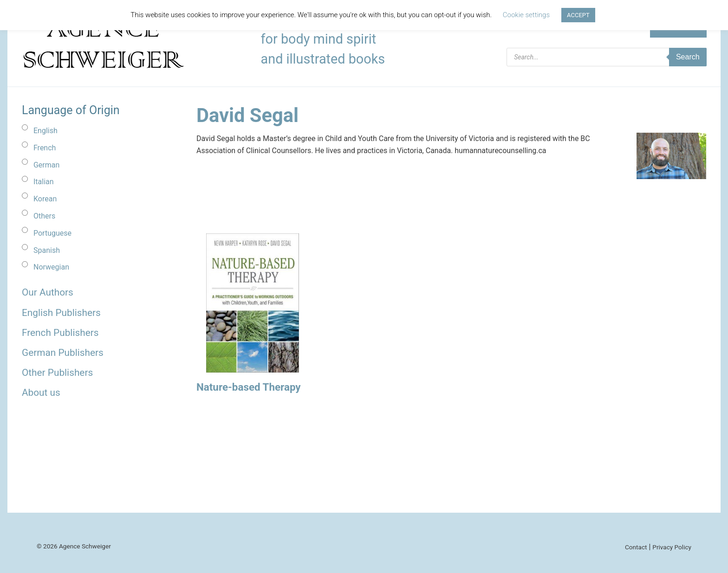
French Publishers (60, 333)
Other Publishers (57, 373)
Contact (636, 547)
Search (688, 57)
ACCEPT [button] (578, 15)
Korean (45, 199)
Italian (44, 182)
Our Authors (48, 292)
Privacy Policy (672, 547)
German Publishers (63, 353)
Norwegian (51, 267)
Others (44, 216)
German (46, 165)
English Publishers (61, 313)
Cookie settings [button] (526, 15)
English (45, 131)
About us (41, 393)
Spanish (47, 250)
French (45, 148)
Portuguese (52, 233)
